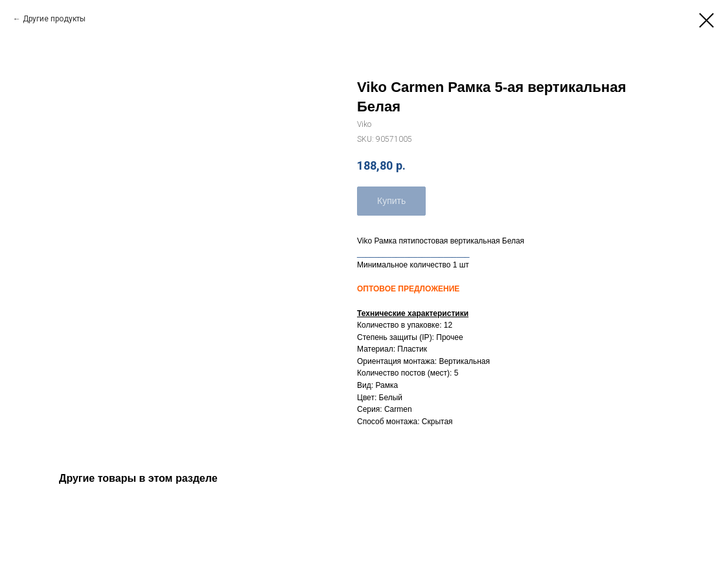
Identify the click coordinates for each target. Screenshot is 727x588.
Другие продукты (54, 19)
